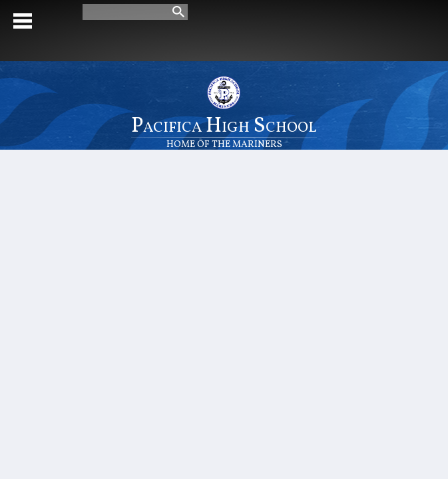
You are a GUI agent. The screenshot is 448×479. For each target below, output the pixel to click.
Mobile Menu (23, 21)
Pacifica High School (224, 131)
